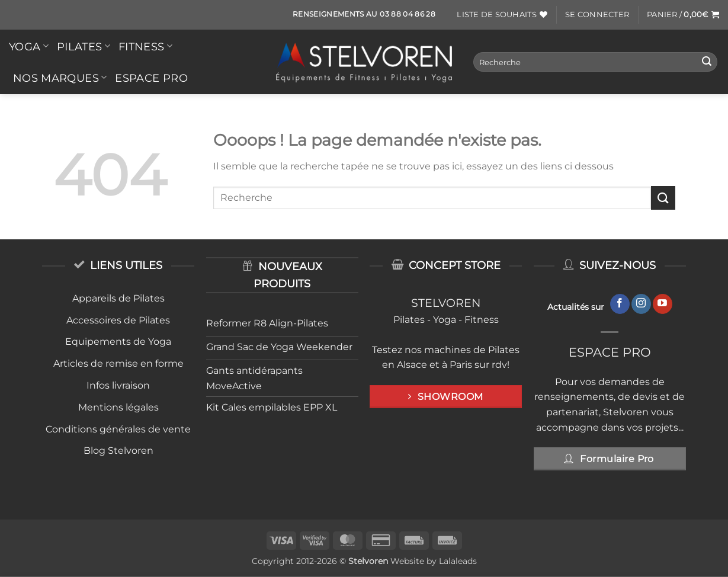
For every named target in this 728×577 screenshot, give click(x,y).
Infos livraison (118, 385)
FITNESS (145, 47)
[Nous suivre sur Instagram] (641, 304)
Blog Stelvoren (118, 451)
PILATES (84, 47)
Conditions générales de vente (118, 429)
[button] (597, 15)
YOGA (29, 47)
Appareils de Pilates (118, 298)
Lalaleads (458, 561)
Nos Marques (60, 78)
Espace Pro (151, 78)
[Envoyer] (707, 62)
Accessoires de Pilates (118, 320)
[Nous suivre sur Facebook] (620, 304)
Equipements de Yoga (118, 342)
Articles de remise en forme (118, 363)
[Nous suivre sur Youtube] (663, 304)
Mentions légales (118, 407)
